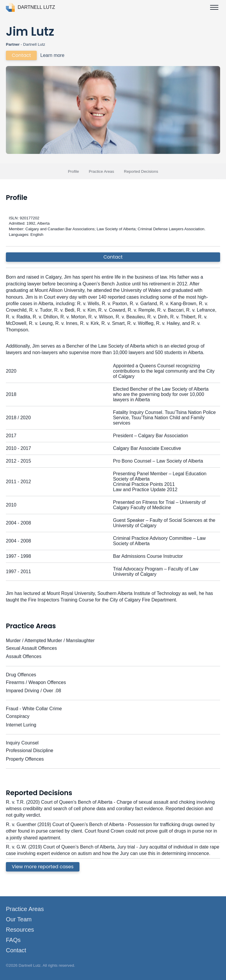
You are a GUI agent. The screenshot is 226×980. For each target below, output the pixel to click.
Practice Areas (102, 171)
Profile (74, 171)
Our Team (19, 919)
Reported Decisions (141, 171)
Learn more (52, 55)
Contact (21, 55)
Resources (20, 930)
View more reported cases (43, 867)
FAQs (13, 940)
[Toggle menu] (214, 7)
